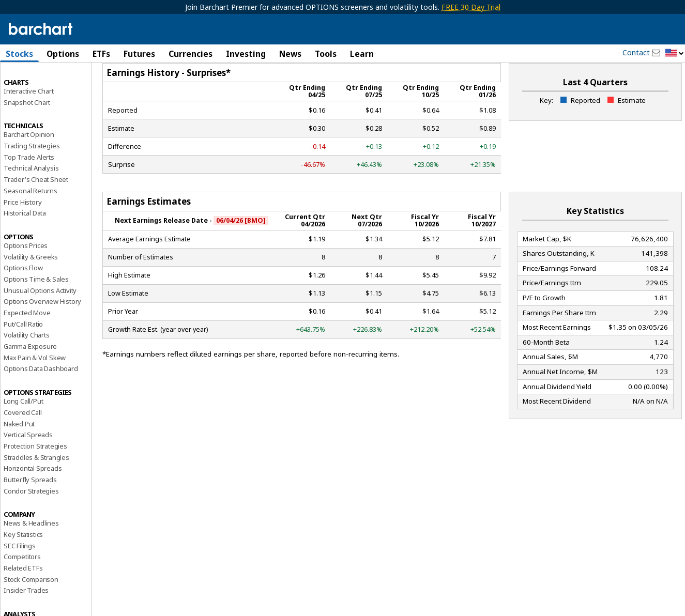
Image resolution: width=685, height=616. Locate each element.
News (290, 54)
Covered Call (23, 446)
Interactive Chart (29, 125)
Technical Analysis (31, 202)
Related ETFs (23, 602)
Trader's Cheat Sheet (36, 213)
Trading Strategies (32, 179)
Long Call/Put (23, 435)
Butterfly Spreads (30, 513)
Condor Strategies (31, 525)
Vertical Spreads (28, 469)
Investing (246, 54)
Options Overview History (42, 335)
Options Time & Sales (36, 313)
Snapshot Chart (27, 136)
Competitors (22, 591)
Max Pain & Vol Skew (35, 391)
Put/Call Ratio (23, 358)
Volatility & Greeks (31, 290)
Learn (362, 54)
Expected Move (27, 346)
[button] (675, 53)
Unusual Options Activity (40, 324)
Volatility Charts (27, 369)
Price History (22, 236)
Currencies (191, 54)
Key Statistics (23, 568)
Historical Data (25, 247)
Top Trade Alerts (29, 191)
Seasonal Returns (31, 224)
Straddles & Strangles (36, 491)
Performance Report (34, 93)
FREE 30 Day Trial (471, 7)
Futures (139, 54)
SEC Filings (20, 579)
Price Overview (26, 81)
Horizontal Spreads (33, 502)
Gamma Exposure (30, 380)
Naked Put (19, 457)
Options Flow (23, 302)
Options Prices (26, 279)
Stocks (19, 54)
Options (63, 54)
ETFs (101, 54)
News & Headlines (31, 557)
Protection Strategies (35, 480)
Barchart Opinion (29, 168)
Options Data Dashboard (41, 403)
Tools (326, 54)
